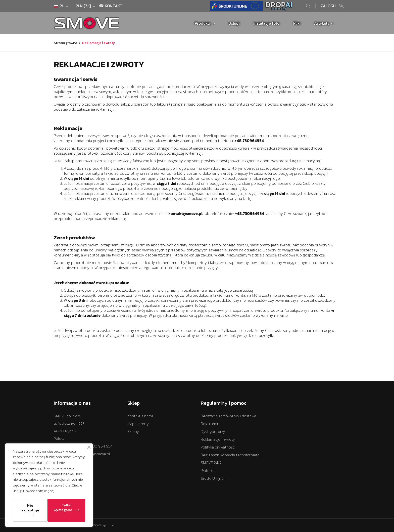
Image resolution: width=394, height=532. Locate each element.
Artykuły (322, 23)
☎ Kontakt (111, 6)
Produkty (203, 23)
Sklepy (133, 432)
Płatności (209, 471)
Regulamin (210, 424)
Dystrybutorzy (213, 432)
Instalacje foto (266, 23)
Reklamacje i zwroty (218, 439)
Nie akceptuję (30, 508)
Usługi (234, 23)
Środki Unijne (212, 478)
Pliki (297, 23)
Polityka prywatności (218, 447)
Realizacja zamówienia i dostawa (228, 416)
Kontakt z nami (140, 416)
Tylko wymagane (63, 507)
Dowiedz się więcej (39, 491)
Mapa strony (138, 424)
